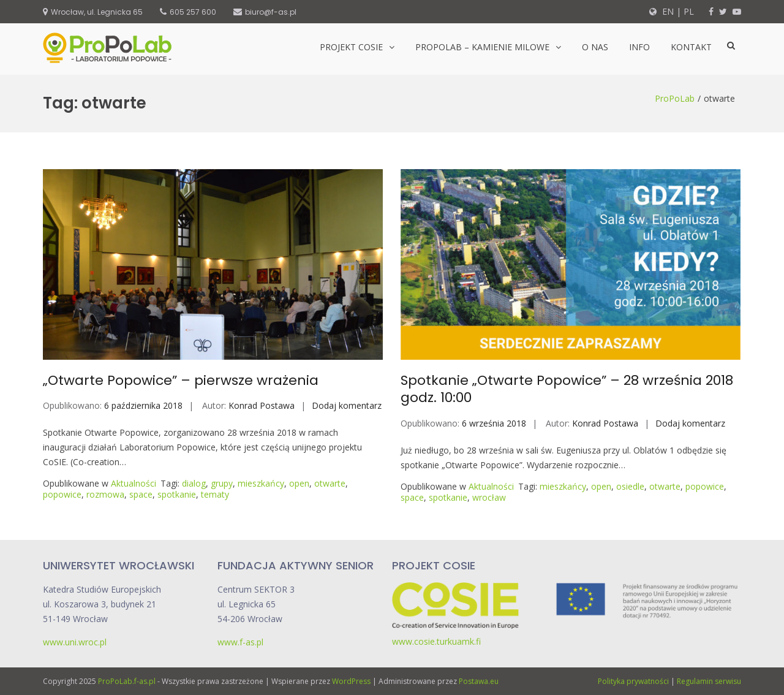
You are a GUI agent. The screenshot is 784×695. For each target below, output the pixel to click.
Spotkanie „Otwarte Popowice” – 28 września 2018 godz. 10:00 (567, 389)
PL (689, 11)
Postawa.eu (479, 681)
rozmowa (105, 494)
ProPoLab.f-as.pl (127, 681)
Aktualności (134, 483)
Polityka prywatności (633, 681)
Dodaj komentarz (347, 405)
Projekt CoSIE (351, 47)
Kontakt (691, 47)
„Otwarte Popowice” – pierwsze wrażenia (181, 380)
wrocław (489, 497)
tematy (215, 494)
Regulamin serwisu (709, 681)
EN (667, 11)
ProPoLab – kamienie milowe (482, 47)
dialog (194, 483)
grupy (222, 483)
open (299, 483)
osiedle (630, 486)
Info (639, 47)
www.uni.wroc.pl (75, 642)
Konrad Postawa (262, 405)
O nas (595, 47)
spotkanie (177, 494)
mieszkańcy (261, 483)
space (141, 494)
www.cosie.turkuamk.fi (436, 641)
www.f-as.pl (240, 642)
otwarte (330, 483)
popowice (62, 494)
